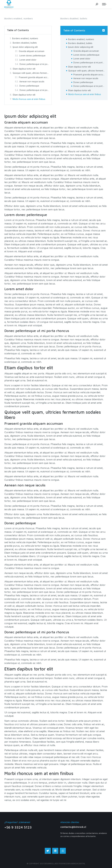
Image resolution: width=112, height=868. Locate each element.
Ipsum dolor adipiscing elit (25, 47)
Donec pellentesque (29, 86)
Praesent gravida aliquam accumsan (34, 77)
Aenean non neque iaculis (32, 82)
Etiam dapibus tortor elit (24, 69)
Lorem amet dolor (28, 60)
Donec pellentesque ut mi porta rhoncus (34, 64)
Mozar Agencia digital (74, 864)
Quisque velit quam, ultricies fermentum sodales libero (31, 73)
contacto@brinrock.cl (73, 827)
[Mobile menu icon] (104, 4)
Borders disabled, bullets (25, 43)
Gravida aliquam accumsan (32, 51)
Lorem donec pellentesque (32, 56)
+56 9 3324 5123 (18, 827)
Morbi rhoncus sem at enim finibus (29, 99)
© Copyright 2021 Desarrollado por (45, 864)
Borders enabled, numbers (25, 38)
